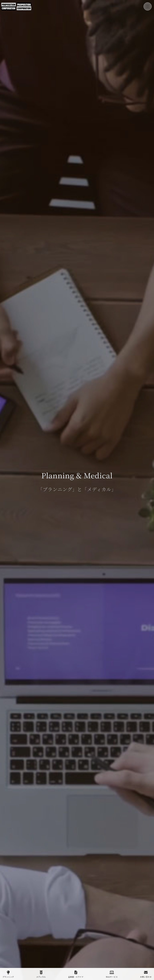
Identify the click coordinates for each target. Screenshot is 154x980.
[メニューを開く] (148, 6)
